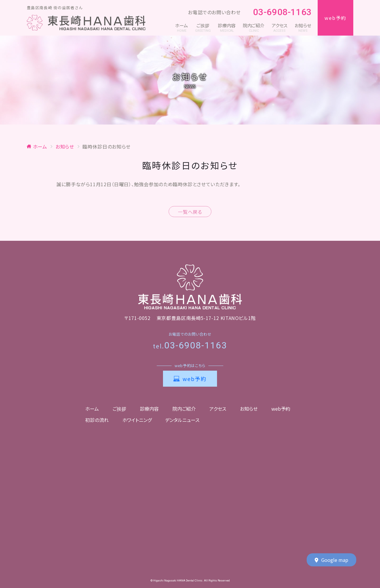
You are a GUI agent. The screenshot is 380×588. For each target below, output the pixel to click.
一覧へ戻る (190, 212)
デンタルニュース (182, 420)
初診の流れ (97, 420)
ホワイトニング (137, 420)
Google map (331, 560)
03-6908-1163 (279, 12)
